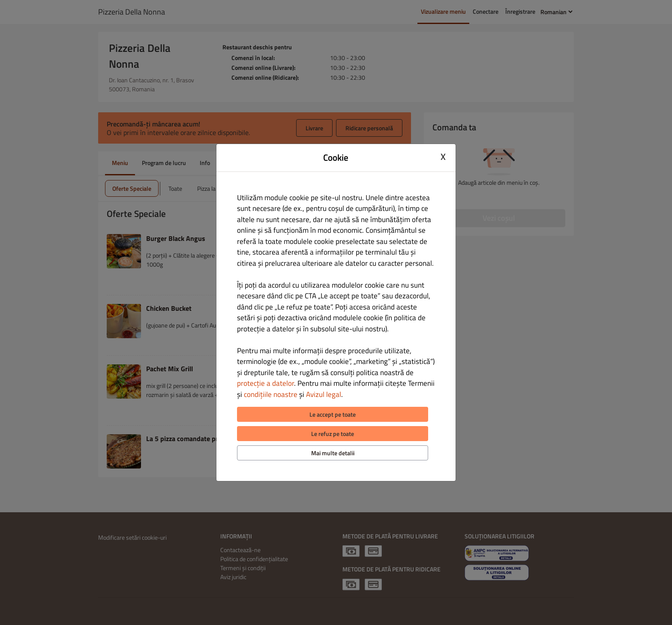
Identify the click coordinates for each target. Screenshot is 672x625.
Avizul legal (324, 394)
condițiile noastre (271, 394)
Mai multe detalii (333, 453)
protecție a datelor (265, 383)
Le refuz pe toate (333, 434)
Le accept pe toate (333, 414)
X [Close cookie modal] (443, 156)
